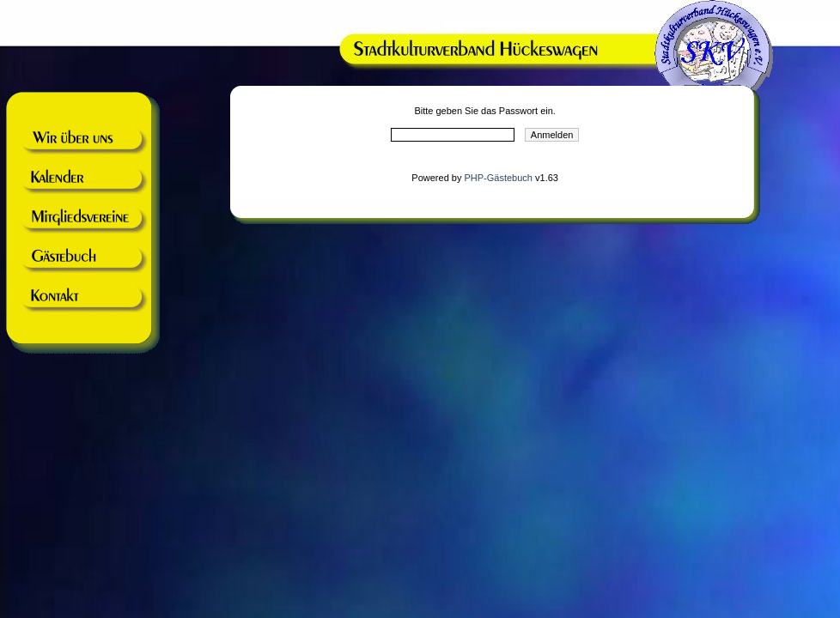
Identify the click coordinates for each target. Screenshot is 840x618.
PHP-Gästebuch (498, 178)
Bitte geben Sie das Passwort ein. (484, 111)
